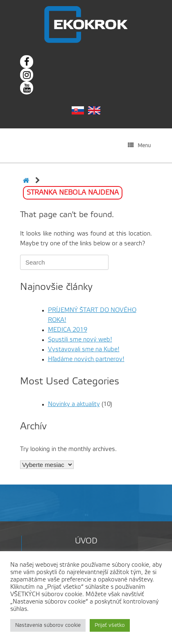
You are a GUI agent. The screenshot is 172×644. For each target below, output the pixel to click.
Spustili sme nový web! (80, 340)
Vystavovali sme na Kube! (84, 350)
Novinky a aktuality (74, 404)
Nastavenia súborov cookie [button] (48, 625)
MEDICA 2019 (68, 330)
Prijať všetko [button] (110, 625)
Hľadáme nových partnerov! (86, 359)
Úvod (86, 541)
